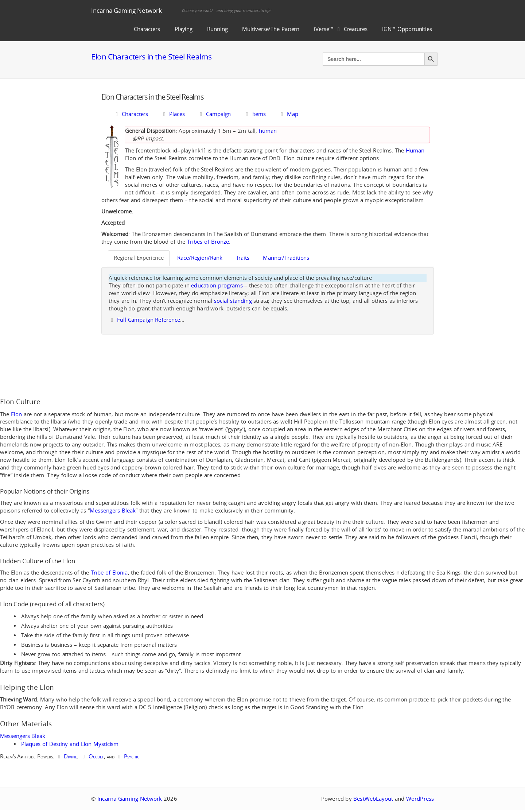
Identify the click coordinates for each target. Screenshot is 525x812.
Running (217, 29)
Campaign (214, 114)
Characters (147, 29)
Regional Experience (139, 258)
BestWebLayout (373, 799)
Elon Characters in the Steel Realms (151, 57)
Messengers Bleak (113, 511)
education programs (217, 285)
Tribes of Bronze (208, 242)
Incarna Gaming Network (127, 10)
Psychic (132, 756)
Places (173, 114)
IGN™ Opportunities (407, 29)
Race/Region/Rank (200, 258)
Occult (96, 756)
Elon (16, 414)
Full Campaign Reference (149, 320)
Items (255, 114)
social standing (233, 301)
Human (415, 150)
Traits (243, 258)
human (268, 131)
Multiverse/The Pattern (271, 29)
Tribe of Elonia (109, 573)
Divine (71, 756)
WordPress (420, 799)
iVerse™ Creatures (341, 29)
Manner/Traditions (286, 258)
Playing (184, 29)
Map (288, 114)
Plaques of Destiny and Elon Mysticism (70, 744)
